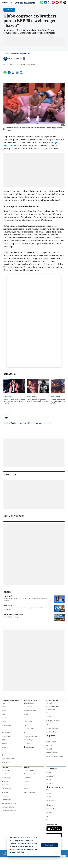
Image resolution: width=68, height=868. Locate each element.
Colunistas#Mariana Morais (21, 53)
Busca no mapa (6, 778)
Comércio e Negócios (53, 732)
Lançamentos (6, 781)
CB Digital (49, 745)
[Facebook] (46, 3)
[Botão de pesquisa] (11, 3)
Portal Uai (49, 813)
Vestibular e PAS (29, 729)
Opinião (4, 740)
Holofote (4, 744)
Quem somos (5, 755)
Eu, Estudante (31, 701)
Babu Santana (10, 146)
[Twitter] (49, 3)
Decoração (5, 796)
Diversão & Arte (6, 725)
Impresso (51, 735)
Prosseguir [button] (49, 845)
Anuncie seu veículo (30, 774)
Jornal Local (50, 776)
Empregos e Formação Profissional (53, 721)
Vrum (27, 768)
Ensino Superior (29, 707)
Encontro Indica (51, 801)
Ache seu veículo (29, 770)
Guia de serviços (6, 789)
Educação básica (29, 703)
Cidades (4, 707)
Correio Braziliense (11, 701)
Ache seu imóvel (6, 770)
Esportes (4, 729)
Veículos (49, 716)
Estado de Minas (51, 809)
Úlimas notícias (6, 785)
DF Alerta (49, 772)
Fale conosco (28, 744)
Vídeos (26, 785)
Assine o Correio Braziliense (55, 756)
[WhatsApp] (42, 3)
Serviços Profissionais (53, 728)
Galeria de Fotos (6, 800)
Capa (3, 703)
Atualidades (50, 797)
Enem (26, 718)
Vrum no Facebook (29, 792)
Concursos (29, 747)
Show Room (5, 792)
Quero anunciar (51, 709)
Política (4, 710)
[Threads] (65, 3)
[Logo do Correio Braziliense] (25, 3)
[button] (25, 853)
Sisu (25, 733)
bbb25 (29, 423)
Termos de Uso (6, 762)
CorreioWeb (52, 701)
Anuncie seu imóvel (7, 774)
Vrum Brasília (50, 783)
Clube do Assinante (52, 753)
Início (7, 53)
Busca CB (49, 749)
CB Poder (49, 780)
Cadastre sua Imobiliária (9, 811)
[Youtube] (57, 3)
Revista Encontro (55, 787)
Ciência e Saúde (6, 736)
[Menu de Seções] (5, 3)
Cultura (26, 725)
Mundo (4, 721)
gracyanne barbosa (43, 423)
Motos (26, 789)
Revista (49, 793)
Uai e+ (48, 816)
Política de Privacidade (8, 759)
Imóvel (5, 768)
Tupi (48, 820)
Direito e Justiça (6, 733)
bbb (21, 423)
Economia (4, 718)
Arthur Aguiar (53, 143)
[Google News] (61, 3)
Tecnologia (5, 747)
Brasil (3, 714)
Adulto (48, 725)
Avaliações (27, 781)
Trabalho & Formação (30, 710)
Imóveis (49, 713)
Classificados (53, 707)
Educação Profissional (30, 736)
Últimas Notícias (29, 721)
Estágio (26, 714)
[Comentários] (21, 74)
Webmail (49, 703)
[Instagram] (53, 3)
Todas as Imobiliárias (8, 807)
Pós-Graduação (29, 740)
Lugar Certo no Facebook (9, 803)
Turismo (4, 751)
